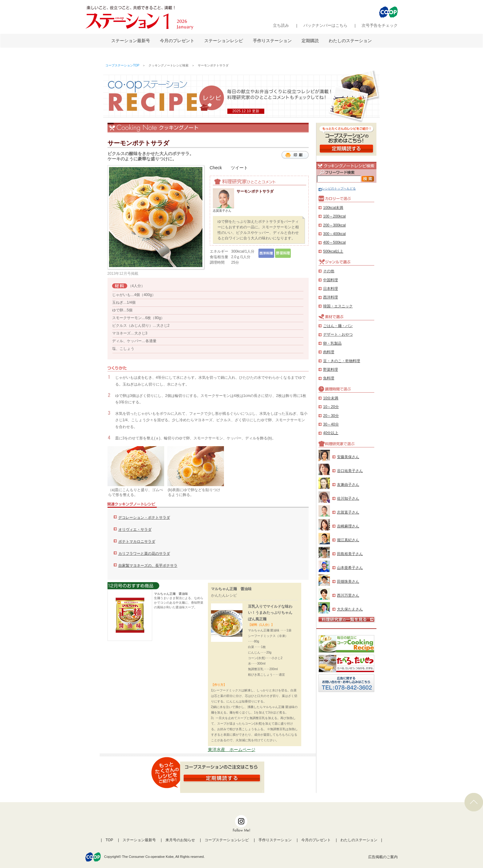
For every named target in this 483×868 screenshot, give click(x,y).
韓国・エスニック (338, 306)
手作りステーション (272, 41)
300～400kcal (334, 234)
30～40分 (331, 424)
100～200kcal (334, 216)
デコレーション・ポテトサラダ (144, 518)
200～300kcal (334, 225)
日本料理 (331, 289)
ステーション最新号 (131, 41)
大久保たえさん (350, 609)
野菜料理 (331, 370)
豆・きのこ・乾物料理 (342, 361)
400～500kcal (334, 242)
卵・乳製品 (332, 343)
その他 (329, 271)
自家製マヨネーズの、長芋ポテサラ (148, 566)
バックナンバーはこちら (325, 25)
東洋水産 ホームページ (232, 750)
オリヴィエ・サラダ (135, 530)
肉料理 (329, 352)
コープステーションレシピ (227, 840)
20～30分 (331, 416)
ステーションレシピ (224, 41)
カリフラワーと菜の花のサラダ (144, 554)
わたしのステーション (350, 41)
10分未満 (331, 398)
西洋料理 (331, 297)
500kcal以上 (333, 251)
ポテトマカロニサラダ (137, 542)
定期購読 (310, 41)
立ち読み (281, 25)
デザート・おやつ (338, 334)
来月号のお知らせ (180, 840)
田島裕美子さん (350, 554)
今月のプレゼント (177, 41)
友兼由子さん (348, 485)
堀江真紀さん (348, 540)
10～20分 (331, 407)
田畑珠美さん (348, 582)
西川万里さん (348, 595)
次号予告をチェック (380, 25)
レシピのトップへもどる (337, 188)
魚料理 (329, 378)
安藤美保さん (348, 457)
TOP (109, 840)
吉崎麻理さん (348, 526)
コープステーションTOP (122, 65)
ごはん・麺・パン (338, 326)
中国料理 (331, 280)
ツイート (239, 168)
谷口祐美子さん (350, 471)
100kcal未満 (333, 208)
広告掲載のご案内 (383, 857)
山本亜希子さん (350, 568)
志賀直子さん (348, 512)
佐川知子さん (348, 498)
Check (216, 168)
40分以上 (331, 433)
